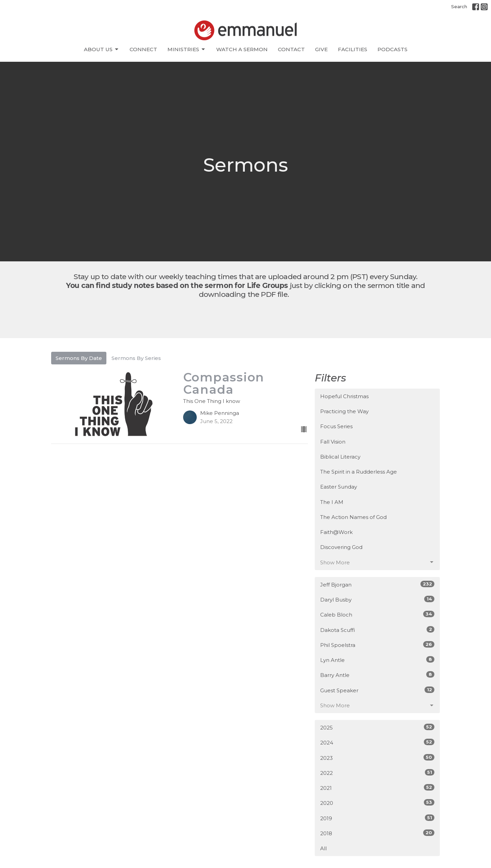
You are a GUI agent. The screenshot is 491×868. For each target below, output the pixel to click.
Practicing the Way (344, 411)
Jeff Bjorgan (377, 584)
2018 (377, 833)
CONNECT (143, 49)
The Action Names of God (353, 517)
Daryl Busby (377, 599)
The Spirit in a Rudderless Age (359, 472)
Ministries (187, 49)
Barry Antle (377, 675)
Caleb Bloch (377, 614)
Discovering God (341, 547)
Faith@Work (336, 532)
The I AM (332, 502)
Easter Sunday (339, 487)
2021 (377, 788)
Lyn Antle (377, 660)
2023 (377, 758)
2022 (377, 773)
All (323, 848)
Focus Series (336, 426)
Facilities (353, 49)
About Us (102, 49)
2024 (377, 742)
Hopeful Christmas (344, 396)
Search (459, 6)
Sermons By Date (79, 358)
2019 (377, 818)
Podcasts (392, 49)
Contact (291, 49)
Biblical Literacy (340, 457)
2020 (377, 803)
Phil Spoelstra (377, 645)
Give (321, 49)
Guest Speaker (377, 690)
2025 (377, 727)
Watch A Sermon (242, 49)
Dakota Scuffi (377, 630)
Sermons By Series (136, 358)
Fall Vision (333, 442)
